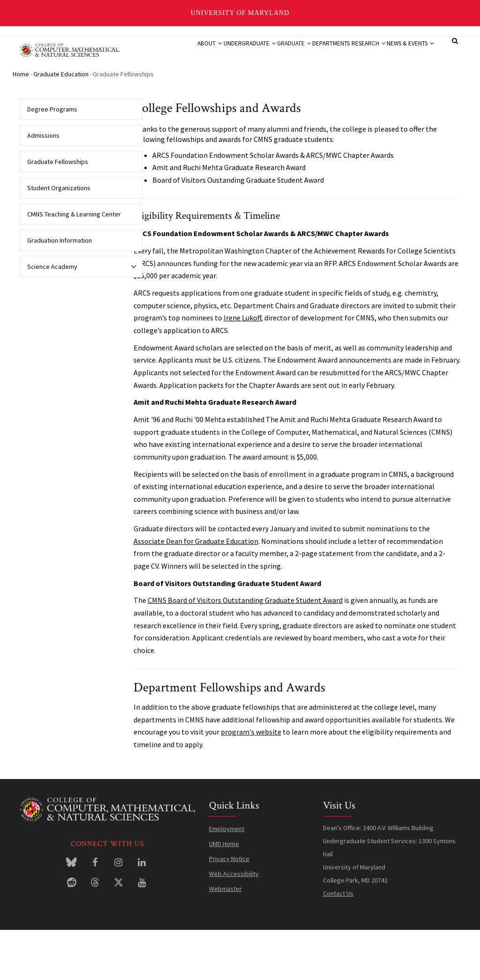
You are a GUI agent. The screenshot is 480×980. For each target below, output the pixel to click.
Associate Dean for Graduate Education (196, 591)
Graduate (273, 54)
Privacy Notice (229, 908)
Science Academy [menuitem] (79, 319)
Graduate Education (61, 124)
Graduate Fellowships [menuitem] (58, 211)
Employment (227, 878)
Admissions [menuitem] (43, 185)
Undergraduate (219, 54)
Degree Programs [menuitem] (52, 159)
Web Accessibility (234, 923)
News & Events (182, 89)
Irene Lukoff (242, 367)
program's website (251, 781)
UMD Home (224, 893)
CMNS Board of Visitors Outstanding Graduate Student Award (245, 650)
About (170, 54)
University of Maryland (240, 13)
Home (21, 124)
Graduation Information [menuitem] (60, 290)
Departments (320, 54)
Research (367, 54)
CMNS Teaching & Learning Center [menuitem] (74, 264)
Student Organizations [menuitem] (59, 238)
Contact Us (338, 943)
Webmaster (225, 938)
